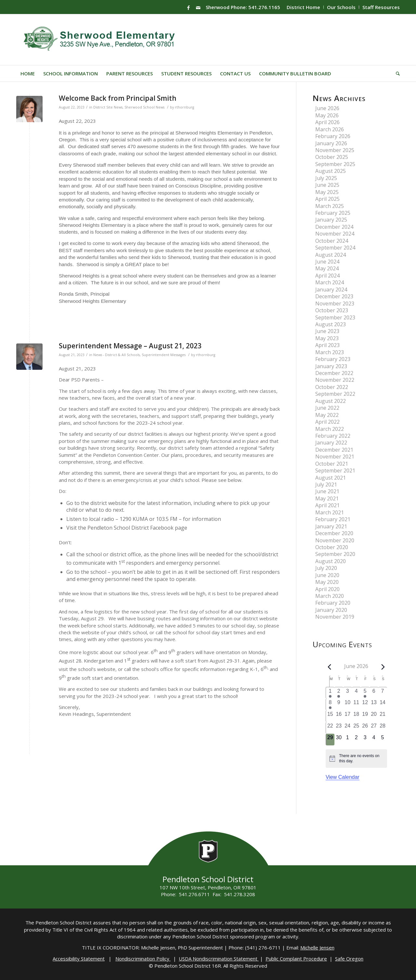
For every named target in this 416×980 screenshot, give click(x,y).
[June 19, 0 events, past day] (365, 716)
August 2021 (331, 478)
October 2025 (332, 157)
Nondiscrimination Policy (143, 959)
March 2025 (330, 206)
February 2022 (333, 436)
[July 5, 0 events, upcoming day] (383, 740)
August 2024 (331, 255)
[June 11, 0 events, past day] (356, 704)
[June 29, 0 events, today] (330, 740)
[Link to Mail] (198, 7)
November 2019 (335, 617)
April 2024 (327, 276)
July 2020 (326, 568)
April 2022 (327, 422)
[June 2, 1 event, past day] (339, 693)
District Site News (108, 107)
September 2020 (335, 554)
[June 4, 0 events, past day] (356, 693)
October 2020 (332, 547)
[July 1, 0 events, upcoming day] (348, 740)
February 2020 (333, 603)
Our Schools (341, 7)
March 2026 (330, 129)
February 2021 (333, 519)
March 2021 (330, 512)
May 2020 (327, 582)
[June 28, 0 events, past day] (383, 728)
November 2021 (335, 457)
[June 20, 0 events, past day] (374, 716)
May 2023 (327, 338)
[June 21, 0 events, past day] (383, 716)
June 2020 (327, 575)
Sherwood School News (144, 107)
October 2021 (332, 464)
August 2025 (331, 171)
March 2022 (330, 429)
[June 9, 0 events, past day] (339, 704)
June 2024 (327, 262)
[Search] (396, 73)
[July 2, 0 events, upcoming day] (356, 740)
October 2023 (332, 310)
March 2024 (330, 282)
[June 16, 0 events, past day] (339, 716)
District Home (303, 7)
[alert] (356, 759)
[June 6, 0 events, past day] (374, 693)
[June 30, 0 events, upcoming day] (339, 740)
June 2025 (327, 185)
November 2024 (335, 234)
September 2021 (335, 471)
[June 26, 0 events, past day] (365, 728)
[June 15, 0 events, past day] (330, 716)
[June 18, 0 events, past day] (356, 716)
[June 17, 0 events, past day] (348, 716)
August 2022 (331, 401)
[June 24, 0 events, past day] (348, 728)
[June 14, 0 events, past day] (383, 704)
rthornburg (184, 107)
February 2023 (333, 359)
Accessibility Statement (79, 959)
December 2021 (334, 450)
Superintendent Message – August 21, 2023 (130, 346)
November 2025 (335, 150)
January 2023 (331, 366)
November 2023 (335, 303)
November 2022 (335, 380)
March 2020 (330, 596)
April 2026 (327, 122)
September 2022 (335, 394)
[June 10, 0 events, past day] (348, 704)
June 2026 (327, 108)
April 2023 (327, 345)
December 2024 (334, 227)
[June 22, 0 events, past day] (330, 728)
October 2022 (332, 387)
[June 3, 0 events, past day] (348, 693)
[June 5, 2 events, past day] (365, 693)
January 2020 (331, 610)
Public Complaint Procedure (296, 959)
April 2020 (327, 589)
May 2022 (327, 415)
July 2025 (326, 178)
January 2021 (331, 526)
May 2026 (327, 115)
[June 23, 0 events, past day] (339, 728)
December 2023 (334, 296)
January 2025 (331, 220)
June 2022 (327, 408)
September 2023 (335, 317)
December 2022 (334, 373)
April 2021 (327, 505)
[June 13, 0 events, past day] (374, 704)
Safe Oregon (349, 959)
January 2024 (331, 290)
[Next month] (383, 667)
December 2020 (334, 533)
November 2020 (335, 540)
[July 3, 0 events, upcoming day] (365, 740)
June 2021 (327, 491)
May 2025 (327, 192)
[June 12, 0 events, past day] (365, 704)
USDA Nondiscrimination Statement (219, 959)
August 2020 (331, 561)
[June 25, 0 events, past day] (356, 728)
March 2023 (330, 352)
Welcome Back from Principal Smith (118, 98)
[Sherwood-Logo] (102, 40)
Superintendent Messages (164, 355)
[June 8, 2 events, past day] (330, 704)
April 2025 (327, 199)
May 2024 (327, 268)
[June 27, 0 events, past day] (374, 728)
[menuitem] (304, 7)
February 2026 (333, 136)
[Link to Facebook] (188, 7)
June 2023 (327, 331)
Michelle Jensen (317, 948)
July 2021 (326, 484)
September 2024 (335, 248)
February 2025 (333, 213)
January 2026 (331, 143)
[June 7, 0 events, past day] (383, 693)
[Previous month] (330, 667)
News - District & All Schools (117, 355)
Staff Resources (381, 7)
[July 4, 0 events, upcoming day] (374, 740)
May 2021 (327, 498)
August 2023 (331, 324)
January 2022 (331, 443)
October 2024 (332, 241)
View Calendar (343, 777)
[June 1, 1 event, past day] (330, 693)
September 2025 (335, 164)
